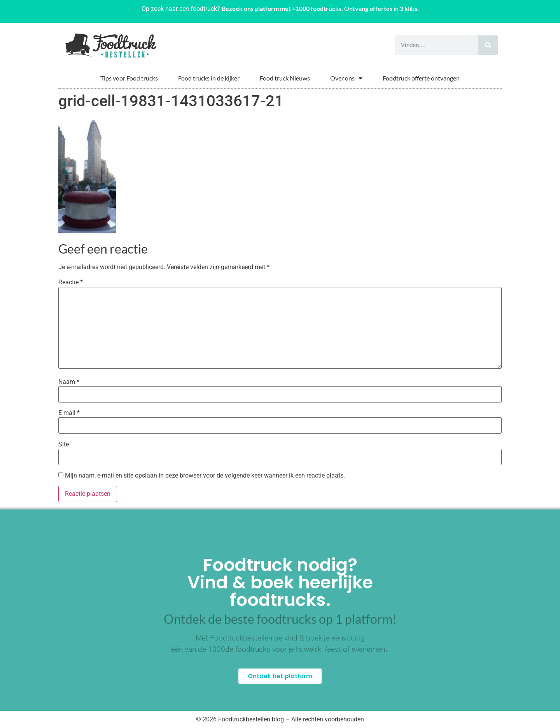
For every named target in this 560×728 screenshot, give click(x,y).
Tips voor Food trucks (129, 78)
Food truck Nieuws (285, 78)
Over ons (346, 78)
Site (64, 444)
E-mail (69, 413)
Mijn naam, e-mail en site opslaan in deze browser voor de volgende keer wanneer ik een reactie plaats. (205, 476)
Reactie (71, 282)
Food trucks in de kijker (209, 78)
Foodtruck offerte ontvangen (421, 78)
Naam (69, 382)
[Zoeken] (488, 45)
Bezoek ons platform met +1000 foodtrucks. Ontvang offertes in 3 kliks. (320, 8)
